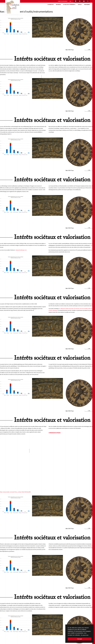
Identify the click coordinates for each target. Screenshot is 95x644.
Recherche (58, 5)
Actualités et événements (69, 5)
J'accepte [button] (80, 639)
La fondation (51, 5)
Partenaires (87, 5)
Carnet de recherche (63, 1)
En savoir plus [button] (85, 635)
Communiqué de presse (55, 433)
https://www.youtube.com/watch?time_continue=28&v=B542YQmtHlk (15, 492)
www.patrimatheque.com (21, 250)
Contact (80, 5)
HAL (70, 1)
